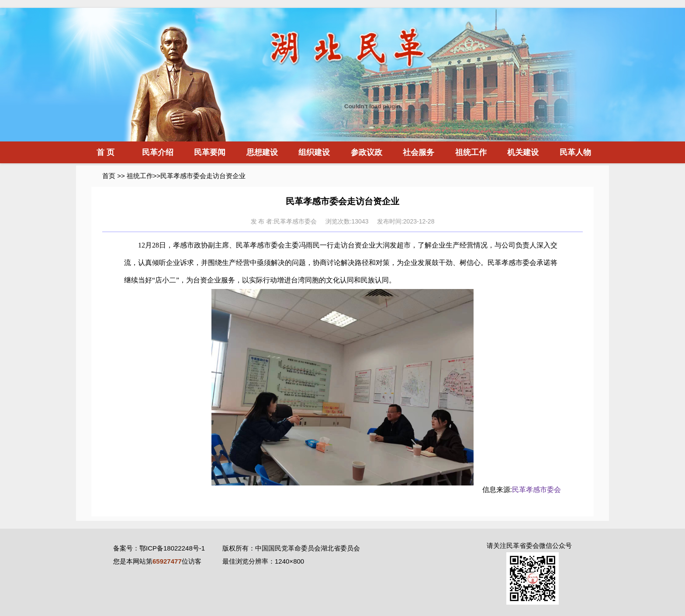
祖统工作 (471, 152)
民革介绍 (158, 152)
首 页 (106, 152)
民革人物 (575, 152)
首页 (109, 176)
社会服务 (419, 152)
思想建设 (262, 152)
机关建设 (523, 152)
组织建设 (314, 152)
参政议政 (367, 152)
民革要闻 (210, 152)
